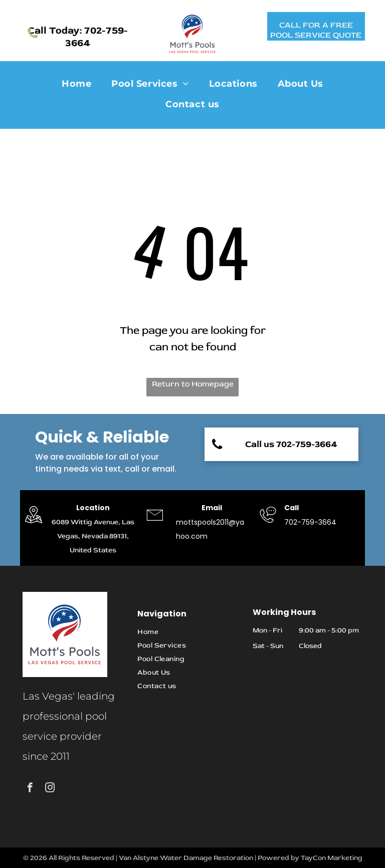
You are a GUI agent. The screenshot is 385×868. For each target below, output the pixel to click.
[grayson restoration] (34, 524)
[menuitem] (76, 85)
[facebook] (30, 789)
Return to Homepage (193, 384)
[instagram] (50, 789)
